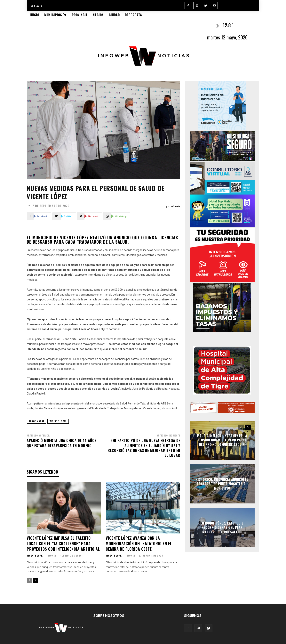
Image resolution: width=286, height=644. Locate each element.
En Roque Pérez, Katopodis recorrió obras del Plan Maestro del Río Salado (222, 528)
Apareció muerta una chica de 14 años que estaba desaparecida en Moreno (62, 443)
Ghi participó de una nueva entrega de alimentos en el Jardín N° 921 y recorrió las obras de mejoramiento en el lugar (144, 448)
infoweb (175, 206)
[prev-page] (29, 580)
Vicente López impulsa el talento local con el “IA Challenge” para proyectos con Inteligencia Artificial (63, 543)
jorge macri (36, 421)
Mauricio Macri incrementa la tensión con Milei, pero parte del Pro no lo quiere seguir (222, 440)
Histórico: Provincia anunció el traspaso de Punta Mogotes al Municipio (222, 484)
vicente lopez (58, 421)
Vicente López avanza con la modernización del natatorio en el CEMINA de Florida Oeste (139, 543)
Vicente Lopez (35, 556)
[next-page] (35, 580)
